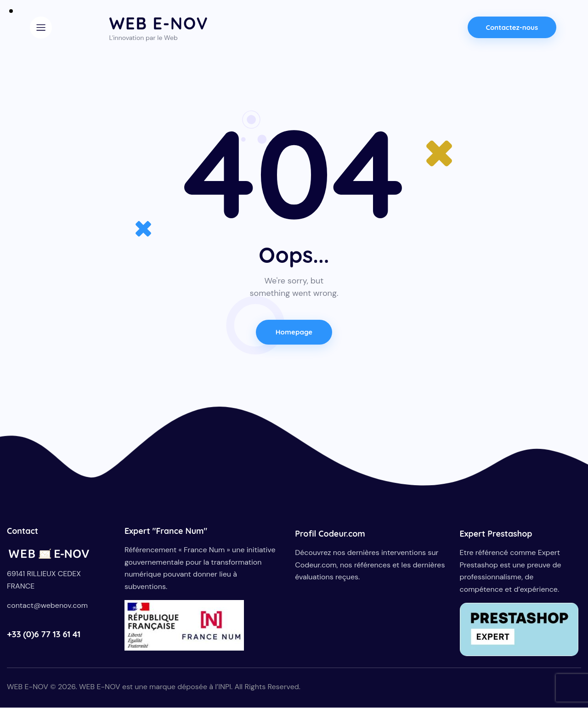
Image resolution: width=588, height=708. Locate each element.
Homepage (294, 332)
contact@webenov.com (47, 606)
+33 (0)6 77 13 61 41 (44, 634)
